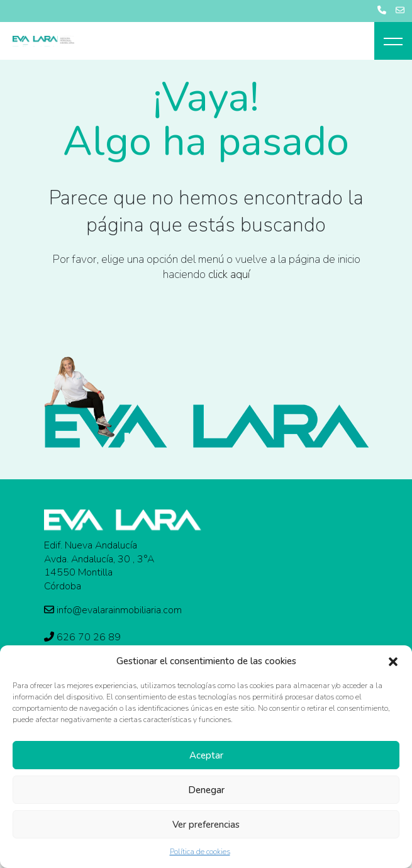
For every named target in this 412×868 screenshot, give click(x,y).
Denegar (206, 790)
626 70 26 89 (82, 637)
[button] (393, 661)
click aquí (229, 274)
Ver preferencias (206, 825)
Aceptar (206, 755)
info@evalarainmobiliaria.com (113, 610)
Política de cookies (200, 852)
